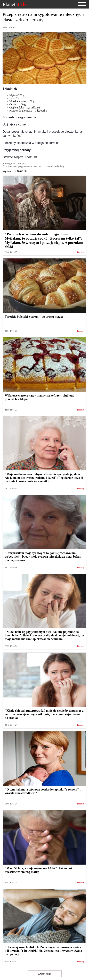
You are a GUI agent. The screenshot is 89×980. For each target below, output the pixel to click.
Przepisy (81, 252)
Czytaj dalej (44, 974)
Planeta (15, 4)
